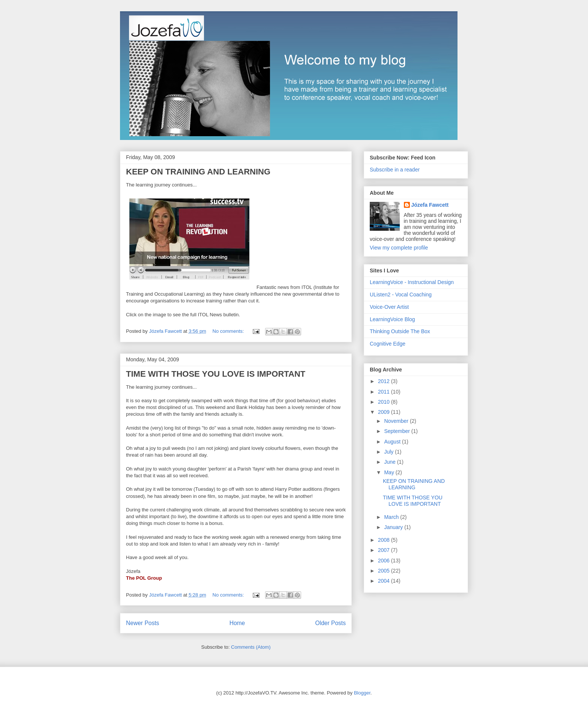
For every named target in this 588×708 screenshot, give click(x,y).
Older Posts (331, 623)
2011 (385, 392)
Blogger (362, 693)
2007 (385, 550)
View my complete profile (399, 248)
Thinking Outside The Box (400, 331)
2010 (385, 402)
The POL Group (144, 578)
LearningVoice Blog (392, 319)
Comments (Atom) (251, 647)
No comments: (229, 331)
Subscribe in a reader (395, 170)
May (390, 472)
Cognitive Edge (388, 344)
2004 (385, 581)
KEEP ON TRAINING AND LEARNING (198, 172)
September (397, 431)
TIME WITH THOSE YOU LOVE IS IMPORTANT (216, 374)
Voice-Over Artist (389, 307)
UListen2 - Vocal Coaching (401, 295)
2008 (385, 540)
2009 (385, 412)
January (394, 527)
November (397, 421)
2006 (385, 561)
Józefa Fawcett (430, 205)
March (392, 517)
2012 (385, 381)
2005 (385, 571)
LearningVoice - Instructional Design (412, 282)
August (393, 442)
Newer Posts (142, 623)
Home (237, 623)
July (389, 452)
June (390, 462)
